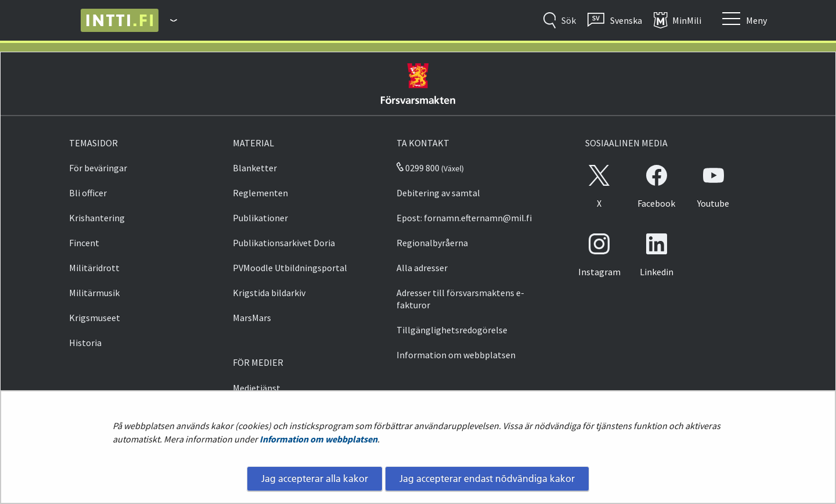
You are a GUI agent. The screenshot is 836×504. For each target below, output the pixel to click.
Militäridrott (94, 268)
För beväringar (98, 168)
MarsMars (252, 318)
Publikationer (260, 218)
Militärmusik (94, 293)
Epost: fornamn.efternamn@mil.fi (464, 218)
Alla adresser (422, 268)
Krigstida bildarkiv (269, 293)
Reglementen (260, 193)
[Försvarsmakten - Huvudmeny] (168, 20)
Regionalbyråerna (432, 243)
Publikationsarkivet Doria (284, 243)
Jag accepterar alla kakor (315, 478)
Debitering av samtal (438, 193)
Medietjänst (257, 388)
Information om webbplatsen (318, 439)
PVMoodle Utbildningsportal (290, 268)
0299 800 (418, 168)
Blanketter (255, 168)
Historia (85, 343)
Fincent (84, 243)
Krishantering (97, 218)
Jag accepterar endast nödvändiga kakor (487, 478)
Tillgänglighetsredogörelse (452, 330)
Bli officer (88, 193)
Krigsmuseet (95, 318)
